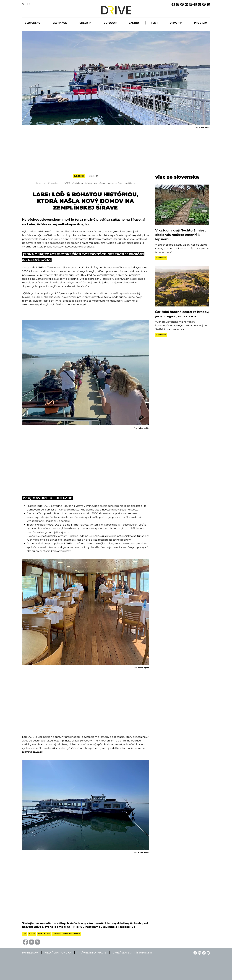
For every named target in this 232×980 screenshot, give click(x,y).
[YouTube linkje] (186, 4)
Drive (39, 183)
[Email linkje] (190, 4)
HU (29, 4)
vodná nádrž (44, 934)
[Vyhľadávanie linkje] (208, 4)
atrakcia (57, 934)
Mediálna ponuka (58, 953)
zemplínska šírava (72, 934)
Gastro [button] (134, 23)
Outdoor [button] (110, 23)
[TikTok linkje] (182, 4)
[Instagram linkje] (177, 4)
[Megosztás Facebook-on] (25, 942)
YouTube (109, 927)
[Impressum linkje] (195, 4)
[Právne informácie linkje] (199, 4)
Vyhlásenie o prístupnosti (132, 953)
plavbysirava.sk (32, 752)
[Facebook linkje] (173, 4)
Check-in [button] (85, 23)
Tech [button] (154, 23)
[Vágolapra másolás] (37, 942)
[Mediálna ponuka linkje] (203, 4)
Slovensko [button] (33, 23)
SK (24, 4)
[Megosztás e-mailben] (31, 942)
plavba (32, 934)
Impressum (30, 953)
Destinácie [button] (60, 23)
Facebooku (126, 927)
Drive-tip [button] (176, 23)
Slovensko (79, 176)
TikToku (77, 927)
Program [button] (201, 23)
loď (25, 934)
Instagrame (92, 927)
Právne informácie (92, 953)
